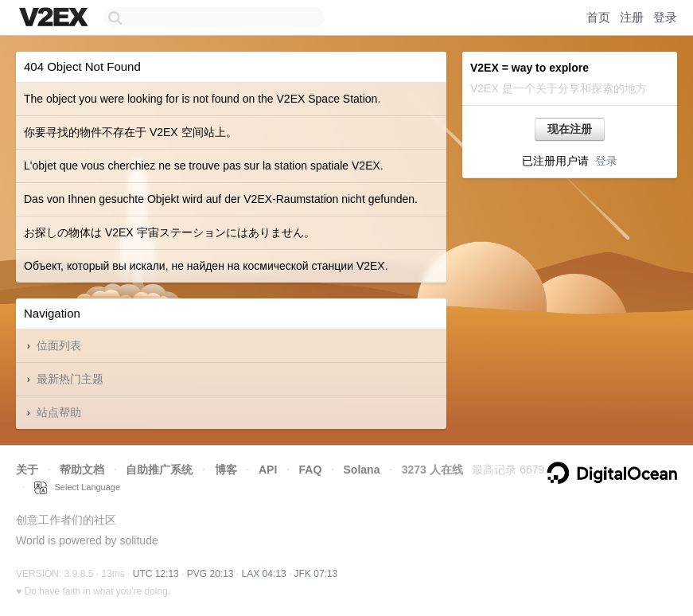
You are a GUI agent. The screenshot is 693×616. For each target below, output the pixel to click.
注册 (632, 17)
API (268, 470)
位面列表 (59, 345)
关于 (27, 470)
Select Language (77, 487)
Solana (362, 470)
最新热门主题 (70, 379)
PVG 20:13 (210, 574)
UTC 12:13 (156, 574)
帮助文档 (82, 470)
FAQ (311, 470)
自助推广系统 (159, 470)
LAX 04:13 (264, 574)
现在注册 (570, 129)
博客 (226, 470)
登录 (665, 17)
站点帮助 (59, 412)
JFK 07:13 (316, 574)
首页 (598, 17)
